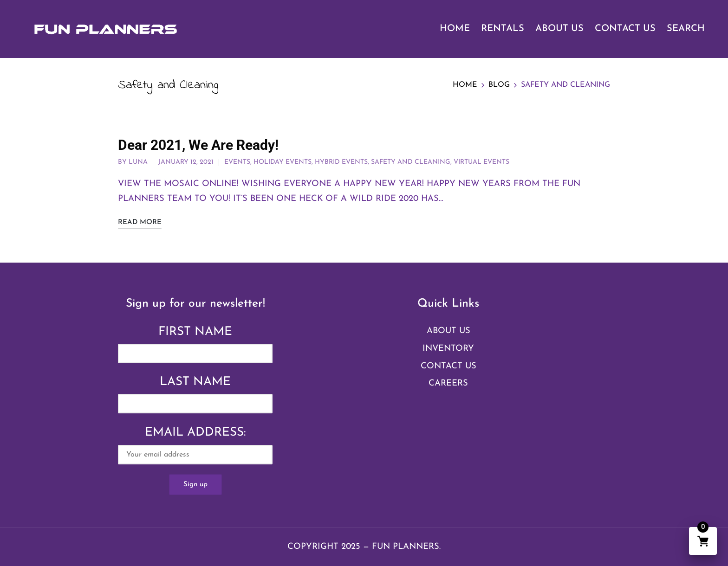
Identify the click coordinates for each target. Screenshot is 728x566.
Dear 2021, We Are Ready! (198, 145)
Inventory (448, 349)
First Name (195, 332)
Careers (448, 383)
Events (237, 162)
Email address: (195, 445)
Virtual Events (481, 162)
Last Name (195, 382)
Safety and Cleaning (411, 162)
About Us (448, 331)
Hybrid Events (341, 162)
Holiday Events (283, 162)
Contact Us (448, 366)
